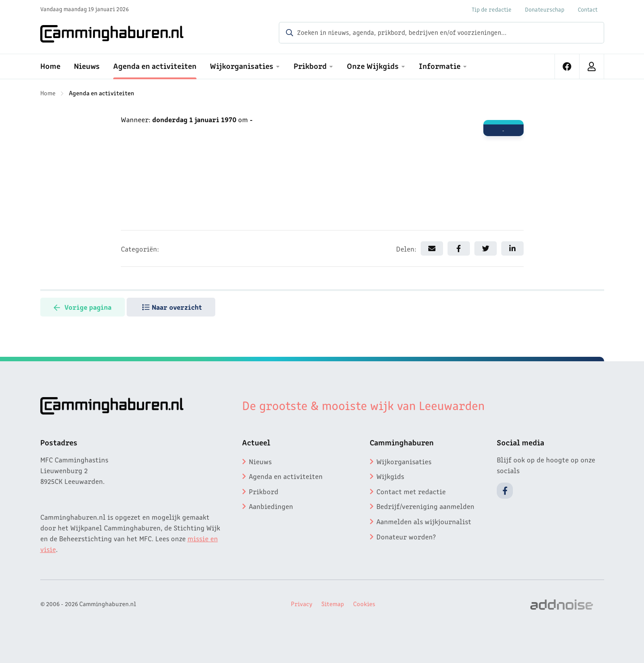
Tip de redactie (492, 9)
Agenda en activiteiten (102, 93)
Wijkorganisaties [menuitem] (242, 65)
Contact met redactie (411, 491)
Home (48, 93)
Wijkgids (390, 476)
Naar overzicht (172, 307)
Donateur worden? (406, 536)
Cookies (364, 603)
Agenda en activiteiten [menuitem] (155, 65)
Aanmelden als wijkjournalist (424, 521)
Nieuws (260, 461)
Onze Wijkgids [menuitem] (373, 65)
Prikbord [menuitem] (310, 65)
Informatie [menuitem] (440, 65)
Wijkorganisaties (404, 461)
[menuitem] (567, 66)
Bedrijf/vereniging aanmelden (425, 506)
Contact (588, 9)
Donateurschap (545, 9)
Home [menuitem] (50, 65)
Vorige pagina (83, 307)
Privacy (302, 603)
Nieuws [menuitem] (87, 65)
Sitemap (333, 603)
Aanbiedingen (271, 506)
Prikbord (264, 491)
